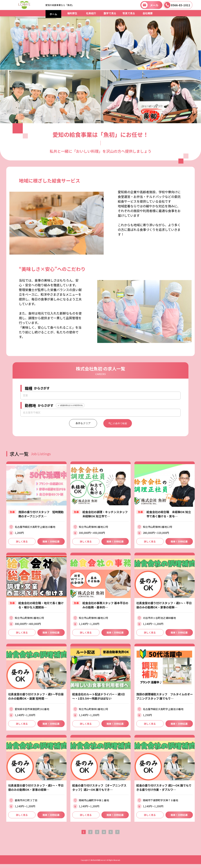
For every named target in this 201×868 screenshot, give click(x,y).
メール (154, 5)
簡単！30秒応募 (51, 542)
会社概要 (148, 13)
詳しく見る (22, 542)
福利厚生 (72, 13)
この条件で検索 (119, 423)
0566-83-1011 (181, 5)
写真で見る (129, 13)
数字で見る (110, 13)
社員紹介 (91, 13)
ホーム (53, 14)
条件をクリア (81, 423)
